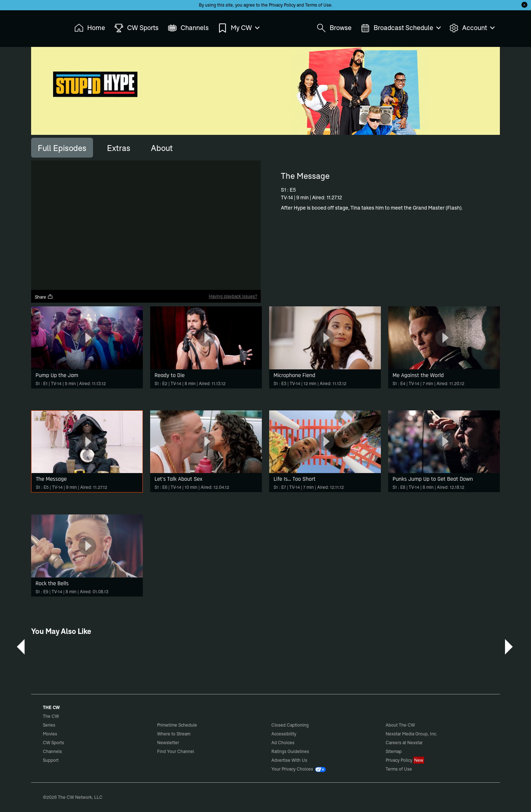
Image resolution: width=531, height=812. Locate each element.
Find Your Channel (176, 751)
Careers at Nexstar (404, 743)
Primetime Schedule (177, 725)
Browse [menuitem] (334, 28)
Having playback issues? (233, 296)
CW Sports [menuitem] (136, 28)
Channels (52, 751)
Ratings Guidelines (290, 751)
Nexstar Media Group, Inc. (411, 734)
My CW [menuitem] (238, 28)
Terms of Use (318, 5)
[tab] (62, 148)
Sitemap (394, 751)
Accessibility (284, 734)
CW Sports (53, 743)
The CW (46, 26)
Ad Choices (283, 743)
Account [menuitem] (472, 28)
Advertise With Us (289, 760)
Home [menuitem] (90, 28)
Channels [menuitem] (188, 28)
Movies (50, 734)
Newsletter (168, 743)
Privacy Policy (282, 5)
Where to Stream (174, 734)
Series (49, 725)
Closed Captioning (290, 725)
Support (51, 760)
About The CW (400, 725)
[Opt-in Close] (524, 5)
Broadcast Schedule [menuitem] (400, 28)
